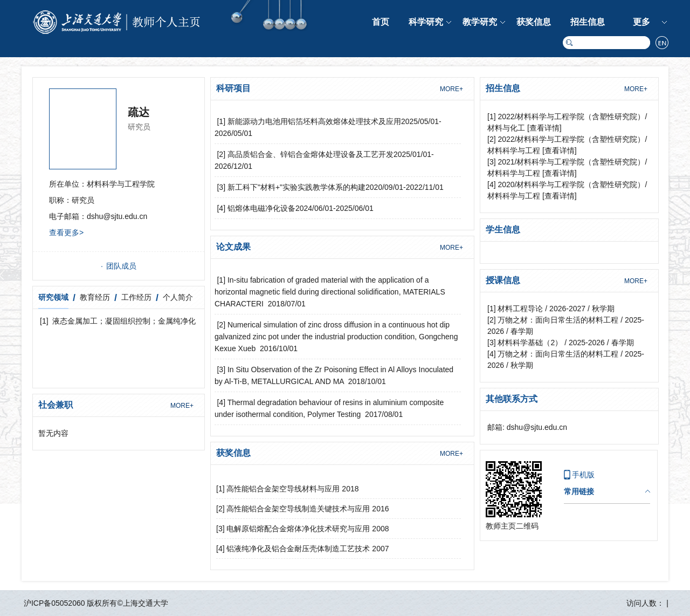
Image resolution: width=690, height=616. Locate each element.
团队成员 (121, 266)
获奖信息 (534, 22)
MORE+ (182, 406)
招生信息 (588, 22)
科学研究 (426, 22)
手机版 (583, 475)
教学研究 (480, 22)
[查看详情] (544, 128)
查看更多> (66, 232)
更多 (641, 22)
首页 (381, 22)
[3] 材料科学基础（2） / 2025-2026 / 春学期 (561, 343)
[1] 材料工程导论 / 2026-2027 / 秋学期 (551, 309)
